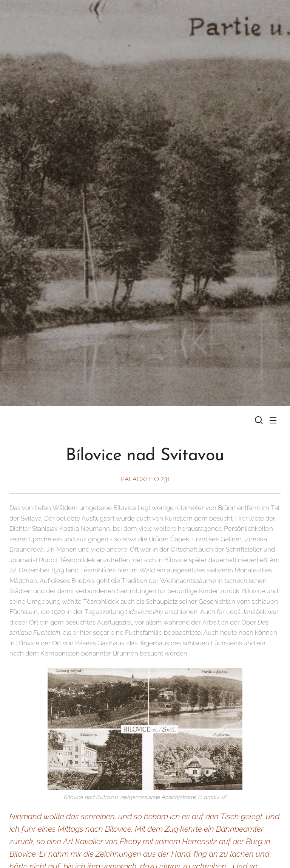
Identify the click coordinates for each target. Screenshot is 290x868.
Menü (273, 420)
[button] (258, 420)
